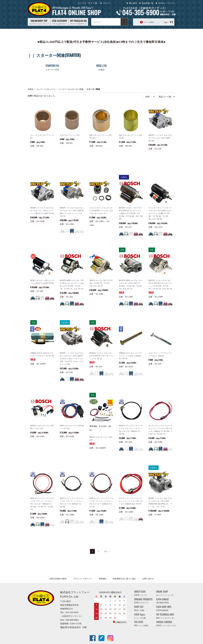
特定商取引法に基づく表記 (124, 579)
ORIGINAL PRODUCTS (143, 601)
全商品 (31, 89)
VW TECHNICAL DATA (165, 616)
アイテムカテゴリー (59, 22)
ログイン (107, 3)
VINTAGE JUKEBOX (166, 624)
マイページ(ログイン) (78, 22)
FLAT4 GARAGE (163, 601)
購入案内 (133, 3)
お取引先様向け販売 (58, 579)
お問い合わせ (148, 579)
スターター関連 (93, 89)
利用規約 (103, 579)
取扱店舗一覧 (148, 3)
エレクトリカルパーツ (46, 89)
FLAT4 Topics (140, 616)
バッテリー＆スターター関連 (71, 89)
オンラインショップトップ (39, 22)
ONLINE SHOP (165, 593)
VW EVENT (141, 624)
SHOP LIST (139, 608)
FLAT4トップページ (167, 3)
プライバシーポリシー (83, 579)
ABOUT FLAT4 (140, 593)
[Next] (108, 551)
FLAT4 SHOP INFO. (164, 608)
